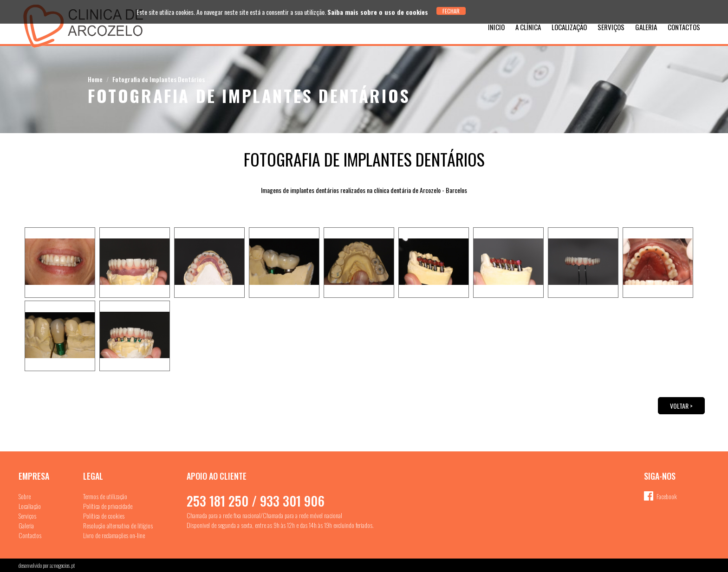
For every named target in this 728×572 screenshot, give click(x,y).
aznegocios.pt (62, 565)
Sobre (25, 496)
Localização (569, 27)
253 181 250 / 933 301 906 (256, 501)
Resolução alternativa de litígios (118, 525)
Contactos (684, 27)
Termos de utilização (105, 496)
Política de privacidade (108, 506)
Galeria (646, 27)
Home (95, 79)
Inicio (496, 27)
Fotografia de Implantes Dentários (159, 79)
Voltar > (681, 406)
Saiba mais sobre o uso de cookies (378, 12)
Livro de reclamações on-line (114, 535)
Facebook (667, 496)
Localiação (30, 506)
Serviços (611, 27)
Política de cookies (104, 516)
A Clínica (528, 27)
